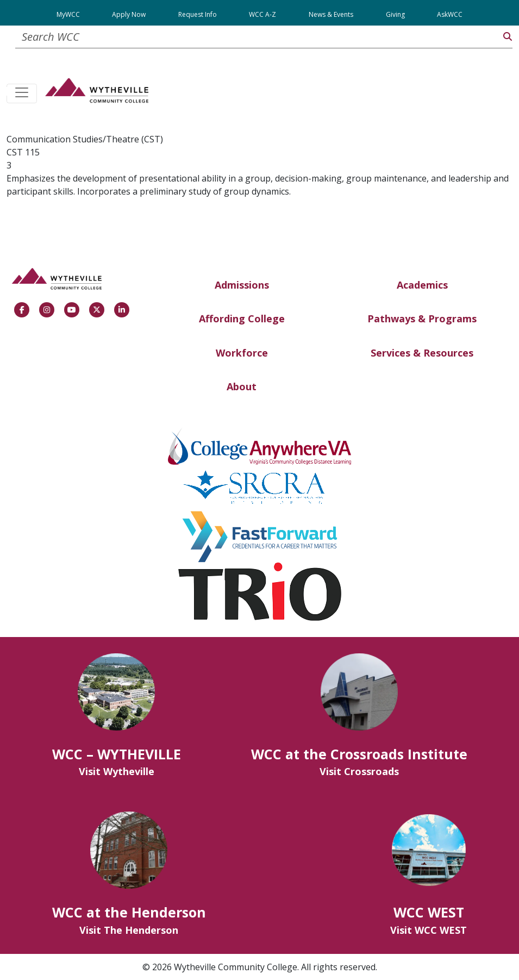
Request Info (198, 14)
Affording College (242, 319)
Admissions (242, 285)
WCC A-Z (262, 14)
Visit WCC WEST (429, 930)
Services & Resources (422, 353)
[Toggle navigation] (22, 93)
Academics (422, 285)
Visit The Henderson (129, 930)
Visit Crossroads (359, 771)
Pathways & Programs (422, 319)
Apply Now (129, 14)
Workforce (242, 353)
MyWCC (68, 14)
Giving (395, 14)
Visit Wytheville (117, 771)
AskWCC (450, 14)
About (242, 386)
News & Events (331, 14)
